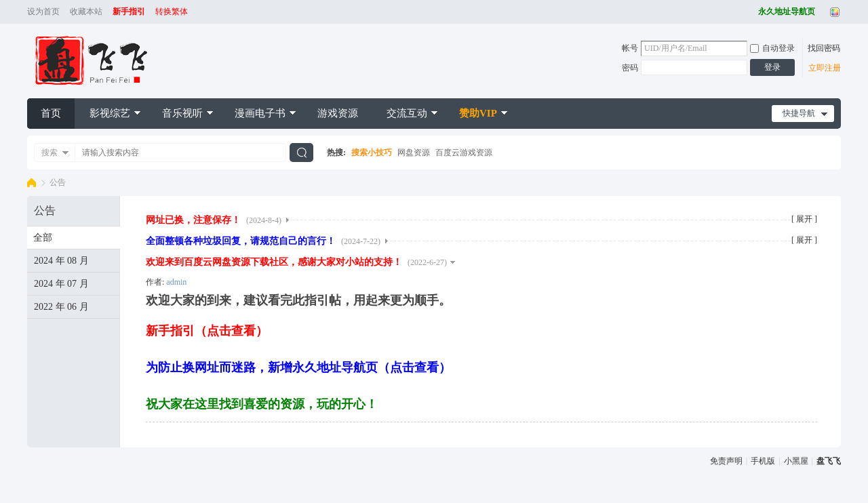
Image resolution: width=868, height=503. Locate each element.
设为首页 (43, 12)
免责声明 (726, 461)
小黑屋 (796, 461)
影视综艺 (110, 113)
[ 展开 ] (804, 219)
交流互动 (407, 113)
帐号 (630, 48)
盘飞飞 (32, 183)
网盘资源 (414, 153)
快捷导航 (799, 113)
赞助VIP (478, 113)
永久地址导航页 (787, 12)
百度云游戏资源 (464, 153)
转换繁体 (172, 12)
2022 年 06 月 (61, 307)
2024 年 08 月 (61, 261)
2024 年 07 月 (61, 284)
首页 (51, 113)
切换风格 (833, 12)
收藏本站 (86, 12)
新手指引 (129, 12)
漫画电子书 (260, 113)
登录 (772, 67)
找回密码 (824, 48)
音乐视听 (182, 113)
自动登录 (772, 48)
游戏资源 (338, 113)
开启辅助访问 (755, 12)
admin (176, 282)
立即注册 (825, 68)
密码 (630, 68)
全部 (43, 238)
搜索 (50, 153)
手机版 (763, 461)
